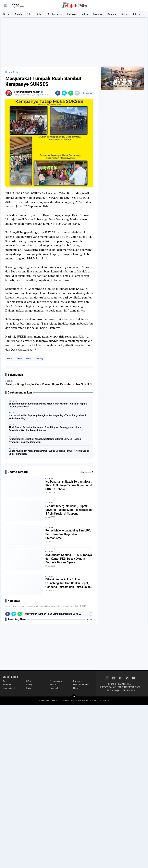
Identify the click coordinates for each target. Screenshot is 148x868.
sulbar (85, 14)
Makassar (72, 14)
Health (53, 685)
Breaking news (55, 14)
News (76, 688)
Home (8, 72)
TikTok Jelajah (113, 690)
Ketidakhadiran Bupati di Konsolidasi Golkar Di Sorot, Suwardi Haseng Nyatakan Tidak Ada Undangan (45, 441)
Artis (5, 681)
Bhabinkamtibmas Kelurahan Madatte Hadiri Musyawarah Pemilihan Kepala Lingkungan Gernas (48, 405)
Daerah (18, 14)
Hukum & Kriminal (81, 685)
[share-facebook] (58, 93)
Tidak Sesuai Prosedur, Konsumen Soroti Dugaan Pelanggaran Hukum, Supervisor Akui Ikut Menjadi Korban (45, 429)
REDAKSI (112, 684)
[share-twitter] (64, 93)
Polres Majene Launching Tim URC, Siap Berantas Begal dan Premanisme (68, 534)
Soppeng (39, 359)
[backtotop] (74, 697)
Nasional (54, 688)
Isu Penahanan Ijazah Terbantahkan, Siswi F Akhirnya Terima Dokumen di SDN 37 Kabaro (69, 485)
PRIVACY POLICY (108, 687)
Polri (29, 14)
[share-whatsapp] (71, 93)
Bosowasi (98, 14)
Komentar (87, 93)
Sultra (125, 14)
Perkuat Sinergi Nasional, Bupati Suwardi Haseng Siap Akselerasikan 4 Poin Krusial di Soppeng (69, 510)
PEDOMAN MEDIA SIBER (129, 687)
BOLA (29, 681)
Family (29, 685)
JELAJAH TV (128, 690)
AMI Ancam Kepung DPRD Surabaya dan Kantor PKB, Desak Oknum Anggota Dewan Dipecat (69, 559)
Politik (29, 359)
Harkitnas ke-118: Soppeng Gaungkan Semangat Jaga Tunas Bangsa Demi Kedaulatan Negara (47, 417)
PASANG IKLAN (125, 684)
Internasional (9, 688)
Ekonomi (112, 14)
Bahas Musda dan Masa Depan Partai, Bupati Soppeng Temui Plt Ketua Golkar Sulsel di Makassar (49, 452)
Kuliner (29, 688)
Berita (6, 14)
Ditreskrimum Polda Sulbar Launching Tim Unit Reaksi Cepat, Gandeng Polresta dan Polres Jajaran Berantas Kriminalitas (69, 583)
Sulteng (136, 14)
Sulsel (39, 14)
